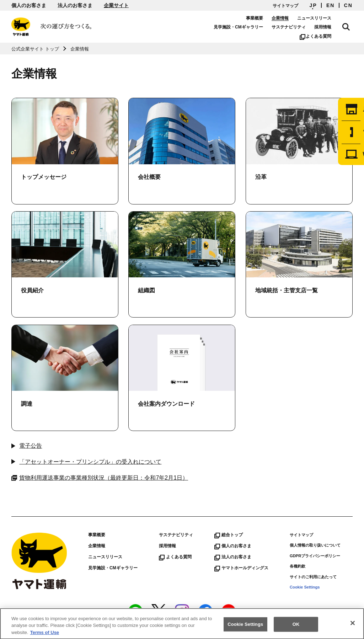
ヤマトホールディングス (241, 568)
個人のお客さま (29, 5)
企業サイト (116, 5)
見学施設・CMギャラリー (244, 27)
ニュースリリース (320, 18)
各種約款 (298, 566)
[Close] (353, 627)
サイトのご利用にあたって (313, 577)
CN (348, 5)
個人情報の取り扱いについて (315, 545)
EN (331, 5)
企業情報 (286, 18)
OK (296, 628)
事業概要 (260, 18)
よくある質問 (321, 36)
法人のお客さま (75, 5)
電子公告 (31, 446)
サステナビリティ (294, 27)
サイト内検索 (349, 26)
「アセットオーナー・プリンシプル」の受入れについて (90, 462)
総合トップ (229, 535)
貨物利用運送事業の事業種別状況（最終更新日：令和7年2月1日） (100, 478)
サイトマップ (285, 6)
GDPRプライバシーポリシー (315, 556)
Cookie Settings (305, 587)
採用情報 (328, 27)
